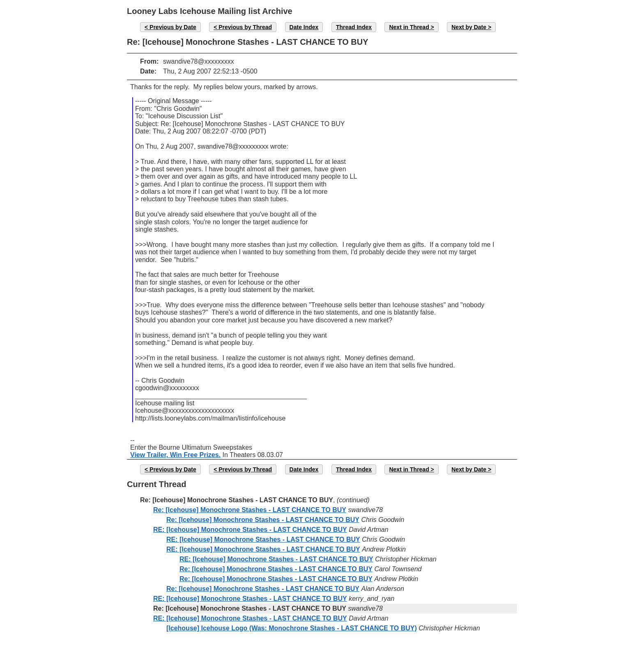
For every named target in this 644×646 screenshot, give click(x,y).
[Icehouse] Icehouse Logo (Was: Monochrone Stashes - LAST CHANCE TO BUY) (292, 628)
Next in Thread (409, 27)
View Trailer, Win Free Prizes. (175, 455)
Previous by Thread (245, 27)
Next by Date (469, 27)
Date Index (304, 27)
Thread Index (354, 27)
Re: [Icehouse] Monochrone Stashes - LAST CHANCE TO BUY (250, 510)
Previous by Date (173, 27)
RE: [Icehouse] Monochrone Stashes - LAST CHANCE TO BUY (250, 530)
